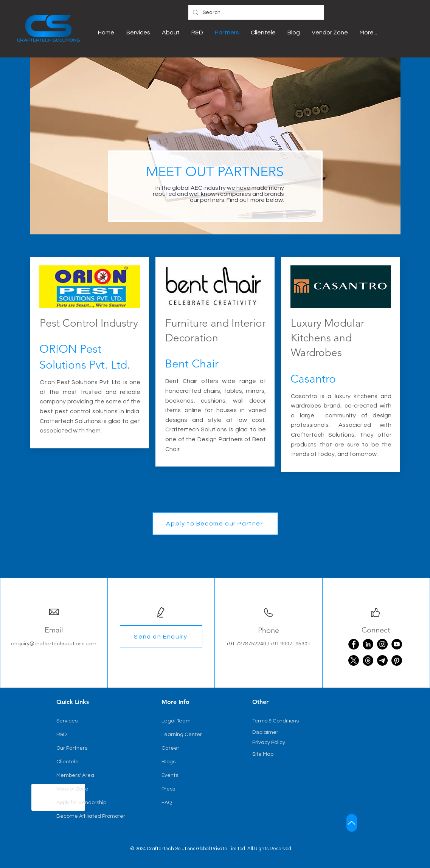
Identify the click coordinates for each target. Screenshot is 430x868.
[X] (354, 660)
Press (168, 789)
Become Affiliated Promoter (91, 816)
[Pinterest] (397, 660)
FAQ (167, 803)
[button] (215, 524)
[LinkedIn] (368, 644)
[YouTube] (397, 644)
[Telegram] (382, 660)
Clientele (68, 762)
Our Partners (72, 748)
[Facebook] (354, 644)
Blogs (168, 762)
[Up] (352, 823)
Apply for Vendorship (81, 803)
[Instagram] (382, 644)
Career (170, 748)
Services (67, 721)
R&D (61, 735)
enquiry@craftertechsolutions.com (54, 644)
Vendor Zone (72, 789)
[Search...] (255, 13)
